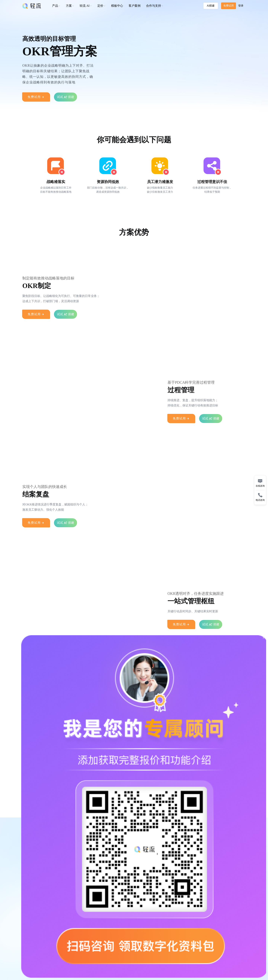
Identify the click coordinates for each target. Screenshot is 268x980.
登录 (241, 6)
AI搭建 (211, 6)
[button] (101, 6)
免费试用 (229, 6)
